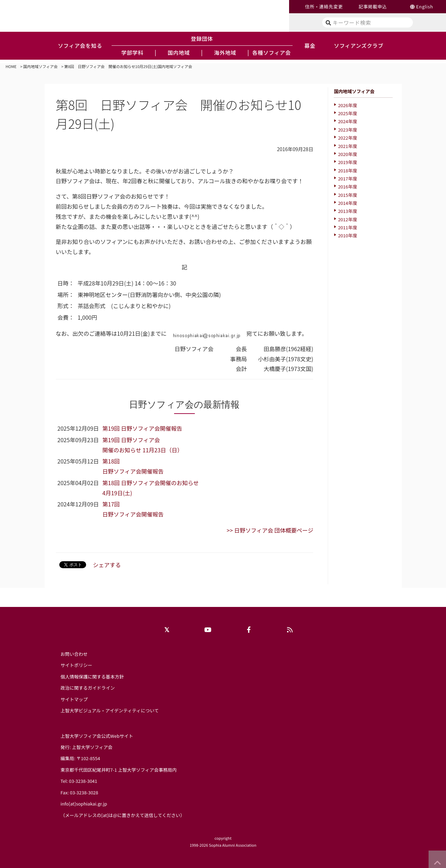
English (425, 6)
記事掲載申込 (373, 6)
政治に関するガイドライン (88, 688)
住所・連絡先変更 (324, 6)
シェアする (107, 565)
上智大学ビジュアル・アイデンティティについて (110, 710)
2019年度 (347, 162)
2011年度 (347, 227)
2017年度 (347, 179)
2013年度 (347, 211)
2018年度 (347, 170)
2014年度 (347, 203)
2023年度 (347, 130)
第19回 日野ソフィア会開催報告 (142, 428)
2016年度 (347, 187)
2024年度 (347, 121)
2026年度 (347, 105)
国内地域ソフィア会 (41, 66)
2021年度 (347, 146)
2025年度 (347, 113)
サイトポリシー (77, 665)
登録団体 (202, 38)
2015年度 (347, 195)
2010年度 (347, 235)
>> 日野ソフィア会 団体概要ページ (270, 530)
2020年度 (347, 154)
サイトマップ (74, 699)
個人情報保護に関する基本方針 (92, 677)
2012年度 (347, 219)
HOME (11, 66)
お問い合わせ (74, 654)
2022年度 (347, 138)
